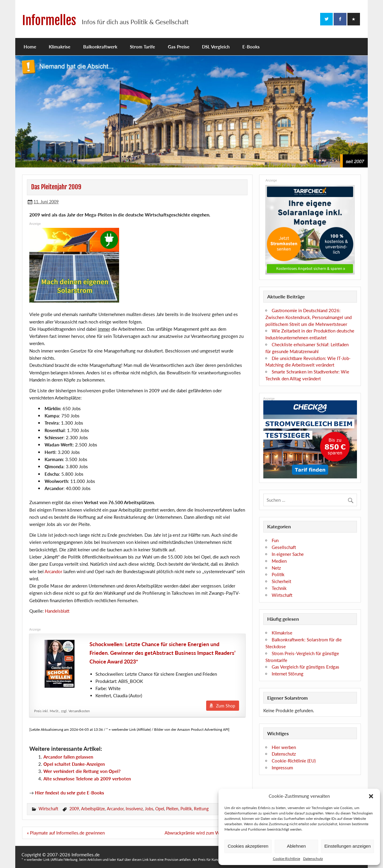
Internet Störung (288, 674)
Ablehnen (296, 846)
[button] (371, 796)
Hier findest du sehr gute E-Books (70, 793)
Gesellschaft (284, 547)
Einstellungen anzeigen (348, 846)
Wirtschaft (48, 809)
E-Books (251, 47)
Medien (279, 561)
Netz (276, 568)
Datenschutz (313, 859)
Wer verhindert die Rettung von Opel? (82, 771)
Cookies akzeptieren (248, 846)
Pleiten (172, 809)
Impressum (282, 768)
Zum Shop (226, 706)
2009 (74, 809)
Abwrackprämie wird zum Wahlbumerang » (206, 833)
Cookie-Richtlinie (287, 859)
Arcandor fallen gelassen (68, 757)
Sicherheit (281, 581)
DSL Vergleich (216, 47)
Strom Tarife (142, 47)
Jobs (149, 809)
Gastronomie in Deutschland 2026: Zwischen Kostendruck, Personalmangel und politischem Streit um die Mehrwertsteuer (308, 317)
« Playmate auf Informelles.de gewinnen (66, 833)
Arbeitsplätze (93, 809)
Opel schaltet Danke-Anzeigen (74, 764)
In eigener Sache (288, 554)
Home (30, 47)
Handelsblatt (57, 611)
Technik (279, 588)
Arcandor (53, 571)
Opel (160, 809)
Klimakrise (60, 47)
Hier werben (284, 747)
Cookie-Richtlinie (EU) (294, 761)
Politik (186, 809)
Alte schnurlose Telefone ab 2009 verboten (87, 779)
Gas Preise (179, 47)
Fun (275, 540)
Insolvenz (134, 809)
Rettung (201, 809)
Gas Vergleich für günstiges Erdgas (306, 667)
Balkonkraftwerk (100, 47)
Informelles (49, 20)
